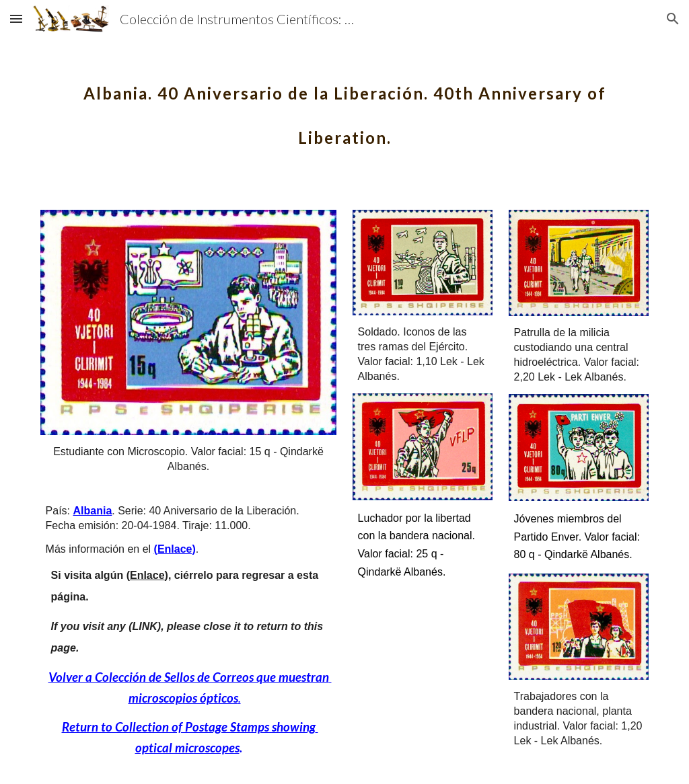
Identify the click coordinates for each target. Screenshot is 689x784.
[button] (16, 18)
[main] (345, 106)
